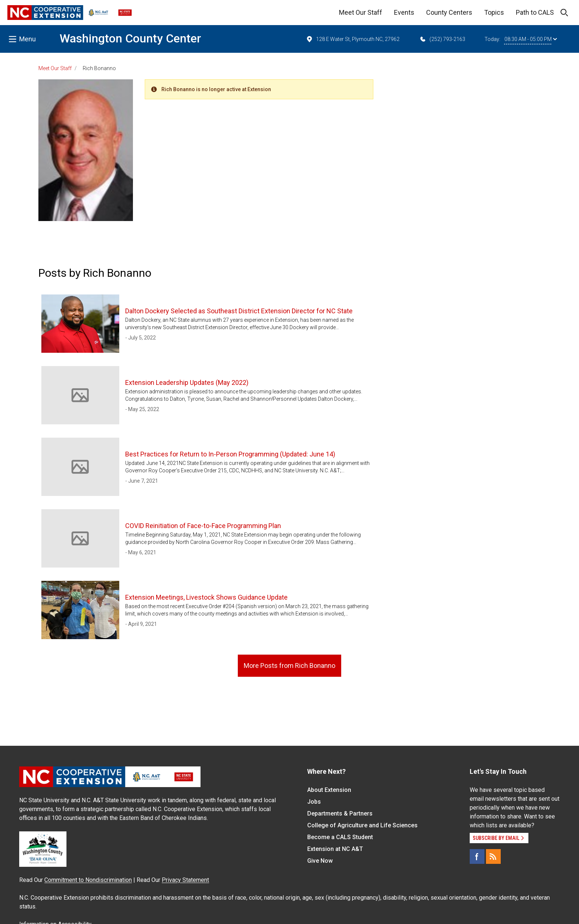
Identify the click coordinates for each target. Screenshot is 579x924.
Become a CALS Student (340, 837)
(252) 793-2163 (442, 39)
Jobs (314, 802)
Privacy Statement (185, 880)
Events (404, 12)
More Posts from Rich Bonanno (289, 666)
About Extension (329, 790)
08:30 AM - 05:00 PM (531, 39)
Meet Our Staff (361, 12)
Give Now (320, 861)
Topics (494, 12)
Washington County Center (130, 38)
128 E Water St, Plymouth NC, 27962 (353, 39)
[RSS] (493, 856)
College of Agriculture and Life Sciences (362, 825)
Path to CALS (535, 12)
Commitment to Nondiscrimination (88, 880)
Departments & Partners (340, 813)
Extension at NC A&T (335, 849)
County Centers (449, 12)
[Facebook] (477, 856)
